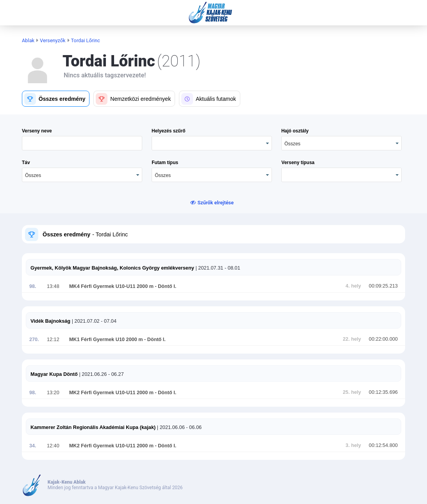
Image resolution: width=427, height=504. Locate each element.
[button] (56, 99)
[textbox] (82, 143)
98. (33, 286)
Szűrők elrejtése (216, 203)
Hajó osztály (295, 131)
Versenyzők (53, 40)
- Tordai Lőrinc (109, 234)
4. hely (353, 286)
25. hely (352, 392)
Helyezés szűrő (169, 131)
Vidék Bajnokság (50, 321)
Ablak (28, 40)
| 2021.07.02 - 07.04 (93, 321)
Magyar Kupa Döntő (54, 374)
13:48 (53, 286)
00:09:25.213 (383, 286)
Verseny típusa (298, 163)
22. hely (352, 339)
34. (33, 446)
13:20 (53, 393)
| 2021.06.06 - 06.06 (179, 427)
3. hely (353, 445)
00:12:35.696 (383, 392)
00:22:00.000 (383, 339)
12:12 (53, 340)
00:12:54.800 (383, 445)
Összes (292, 144)
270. (34, 340)
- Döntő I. (165, 286)
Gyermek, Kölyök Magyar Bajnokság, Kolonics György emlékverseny (112, 268)
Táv (26, 163)
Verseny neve (37, 131)
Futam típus (165, 163)
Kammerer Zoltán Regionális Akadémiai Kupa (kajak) (93, 427)
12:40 (53, 446)
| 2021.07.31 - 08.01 (217, 268)
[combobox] (341, 143)
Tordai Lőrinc (86, 40)
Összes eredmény (66, 234)
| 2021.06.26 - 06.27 (101, 374)
